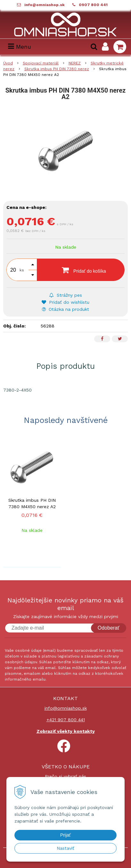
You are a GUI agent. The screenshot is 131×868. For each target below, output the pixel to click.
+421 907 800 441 (66, 720)
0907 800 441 (93, 5)
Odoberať (109, 628)
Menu (20, 47)
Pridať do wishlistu (65, 302)
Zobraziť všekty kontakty (66, 731)
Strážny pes (66, 295)
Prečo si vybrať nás (65, 776)
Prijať (65, 835)
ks (22, 270)
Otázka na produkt (65, 309)
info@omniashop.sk (45, 5)
